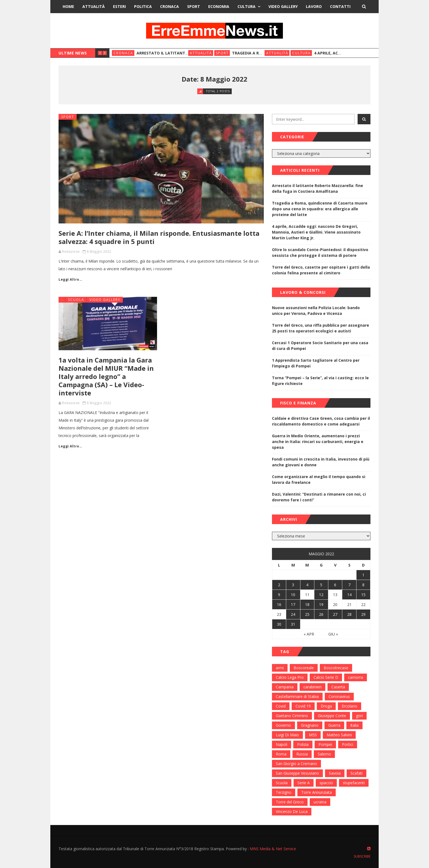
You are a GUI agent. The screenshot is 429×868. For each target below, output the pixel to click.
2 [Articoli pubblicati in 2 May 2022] (279, 585)
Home (68, 6)
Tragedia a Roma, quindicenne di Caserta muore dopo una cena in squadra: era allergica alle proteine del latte (320, 209)
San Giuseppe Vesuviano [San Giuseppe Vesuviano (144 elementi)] (297, 773)
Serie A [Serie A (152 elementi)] (304, 783)
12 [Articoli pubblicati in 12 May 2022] (321, 595)
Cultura (247, 6)
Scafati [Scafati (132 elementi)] (356, 773)
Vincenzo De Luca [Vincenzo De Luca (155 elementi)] (292, 811)
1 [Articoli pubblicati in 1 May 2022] (363, 575)
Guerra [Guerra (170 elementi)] (334, 725)
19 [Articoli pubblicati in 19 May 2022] (321, 604)
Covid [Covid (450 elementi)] (281, 706)
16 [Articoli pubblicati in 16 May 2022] (279, 604)
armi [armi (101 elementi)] (280, 668)
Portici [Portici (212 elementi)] (348, 744)
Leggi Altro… (70, 279)
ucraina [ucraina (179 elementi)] (320, 802)
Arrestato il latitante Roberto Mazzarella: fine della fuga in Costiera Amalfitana (318, 188)
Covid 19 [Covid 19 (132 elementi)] (303, 706)
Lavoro (314, 6)
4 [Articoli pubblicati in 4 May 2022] (307, 585)
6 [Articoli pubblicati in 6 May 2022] (335, 585)
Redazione (71, 252)
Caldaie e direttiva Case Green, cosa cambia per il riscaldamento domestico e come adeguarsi (321, 421)
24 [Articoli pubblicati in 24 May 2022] (293, 614)
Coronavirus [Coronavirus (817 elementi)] (339, 696)
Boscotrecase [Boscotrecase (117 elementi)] (336, 668)
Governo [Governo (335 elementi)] (283, 725)
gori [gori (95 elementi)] (359, 716)
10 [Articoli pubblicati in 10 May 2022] (293, 595)
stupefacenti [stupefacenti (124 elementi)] (354, 783)
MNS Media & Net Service (273, 849)
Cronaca (169, 6)
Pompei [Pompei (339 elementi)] (325, 744)
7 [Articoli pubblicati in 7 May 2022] (349, 585)
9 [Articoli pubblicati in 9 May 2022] (279, 595)
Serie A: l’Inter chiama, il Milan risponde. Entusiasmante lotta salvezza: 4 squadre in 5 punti (159, 237)
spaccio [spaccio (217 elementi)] (326, 783)
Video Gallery (283, 6)
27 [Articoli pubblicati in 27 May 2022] (335, 614)
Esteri (119, 6)
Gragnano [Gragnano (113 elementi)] (310, 725)
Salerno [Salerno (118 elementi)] (324, 754)
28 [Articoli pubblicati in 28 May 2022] (349, 614)
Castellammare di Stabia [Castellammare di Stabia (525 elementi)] (297, 696)
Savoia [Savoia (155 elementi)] (335, 773)
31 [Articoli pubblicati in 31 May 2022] (293, 624)
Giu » (333, 634)
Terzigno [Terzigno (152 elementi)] (284, 792)
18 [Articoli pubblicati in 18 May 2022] (307, 604)
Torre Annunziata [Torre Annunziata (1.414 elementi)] (317, 792)
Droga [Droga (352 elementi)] (326, 706)
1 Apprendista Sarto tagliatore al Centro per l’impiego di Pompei (316, 363)
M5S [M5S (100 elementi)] (313, 735)
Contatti (340, 6)
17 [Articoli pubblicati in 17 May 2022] (293, 604)
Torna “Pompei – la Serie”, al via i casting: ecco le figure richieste (320, 381)
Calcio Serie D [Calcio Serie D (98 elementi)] (326, 677)
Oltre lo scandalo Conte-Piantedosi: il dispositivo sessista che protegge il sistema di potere (320, 252)
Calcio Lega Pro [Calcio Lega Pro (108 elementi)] (290, 677)
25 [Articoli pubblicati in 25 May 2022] (307, 614)
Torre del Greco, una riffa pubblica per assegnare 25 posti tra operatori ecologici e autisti (321, 328)
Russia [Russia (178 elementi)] (302, 754)
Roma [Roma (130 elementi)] (281, 754)
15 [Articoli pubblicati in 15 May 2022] (363, 595)
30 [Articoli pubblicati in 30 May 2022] (279, 624)
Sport (194, 6)
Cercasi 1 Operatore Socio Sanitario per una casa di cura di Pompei (320, 346)
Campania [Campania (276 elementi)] (285, 687)
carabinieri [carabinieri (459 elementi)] (312, 687)
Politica (143, 6)
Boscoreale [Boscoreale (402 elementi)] (304, 668)
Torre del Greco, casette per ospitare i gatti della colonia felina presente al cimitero (321, 270)
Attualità (94, 6)
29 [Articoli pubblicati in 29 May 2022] (363, 614)
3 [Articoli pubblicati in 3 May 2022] (293, 585)
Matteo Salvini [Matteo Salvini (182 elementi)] (339, 735)
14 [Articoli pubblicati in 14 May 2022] (349, 595)
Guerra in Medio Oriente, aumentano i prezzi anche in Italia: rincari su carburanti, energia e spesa (318, 442)
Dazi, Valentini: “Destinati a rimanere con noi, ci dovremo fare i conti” (319, 497)
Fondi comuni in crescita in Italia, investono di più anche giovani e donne (321, 462)
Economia (219, 6)
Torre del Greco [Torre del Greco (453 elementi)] (290, 802)
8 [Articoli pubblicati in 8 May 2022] (363, 585)
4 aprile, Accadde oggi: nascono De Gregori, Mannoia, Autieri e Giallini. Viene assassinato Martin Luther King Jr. (316, 232)
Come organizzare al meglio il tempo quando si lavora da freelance (319, 479)
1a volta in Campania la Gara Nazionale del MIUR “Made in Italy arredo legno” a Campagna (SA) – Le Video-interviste (106, 376)
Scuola (76, 300)
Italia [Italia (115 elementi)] (354, 725)
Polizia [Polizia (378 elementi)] (303, 744)
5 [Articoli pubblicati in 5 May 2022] (321, 585)
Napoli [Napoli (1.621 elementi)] (282, 744)
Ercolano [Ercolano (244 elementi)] (350, 706)
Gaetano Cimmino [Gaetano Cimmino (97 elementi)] (292, 716)
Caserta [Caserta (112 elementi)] (338, 687)
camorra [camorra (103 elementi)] (356, 677)
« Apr (309, 634)
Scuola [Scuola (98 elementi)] (282, 783)
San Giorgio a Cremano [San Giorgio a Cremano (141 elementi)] (296, 764)
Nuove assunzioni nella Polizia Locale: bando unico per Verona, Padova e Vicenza (316, 311)
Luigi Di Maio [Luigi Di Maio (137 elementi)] (287, 735)
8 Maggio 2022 (99, 252)
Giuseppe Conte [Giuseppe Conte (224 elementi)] (332, 716)
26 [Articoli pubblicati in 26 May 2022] (321, 614)
